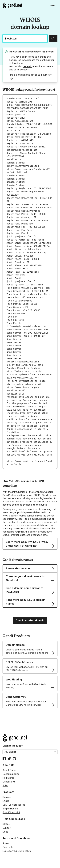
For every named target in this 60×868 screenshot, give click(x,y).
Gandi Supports (11, 774)
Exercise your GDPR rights (17, 851)
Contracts (8, 847)
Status (6, 824)
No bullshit (8, 778)
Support (7, 828)
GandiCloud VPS (11, 812)
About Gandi (9, 770)
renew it (27, 66)
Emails (6, 801)
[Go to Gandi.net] (12, 5)
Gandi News (9, 782)
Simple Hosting (11, 809)
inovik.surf (15, 52)
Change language (13, 746)
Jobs (5, 785)
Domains (7, 797)
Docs (5, 832)
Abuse (6, 843)
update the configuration (41, 60)
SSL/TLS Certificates (14, 805)
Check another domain (30, 620)
